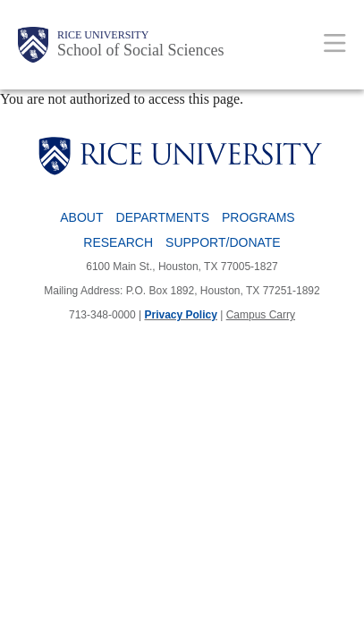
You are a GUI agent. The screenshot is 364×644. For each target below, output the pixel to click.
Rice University (103, 35)
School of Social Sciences (140, 50)
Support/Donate (223, 242)
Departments (163, 217)
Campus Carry (261, 315)
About (81, 217)
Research (118, 242)
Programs (258, 217)
